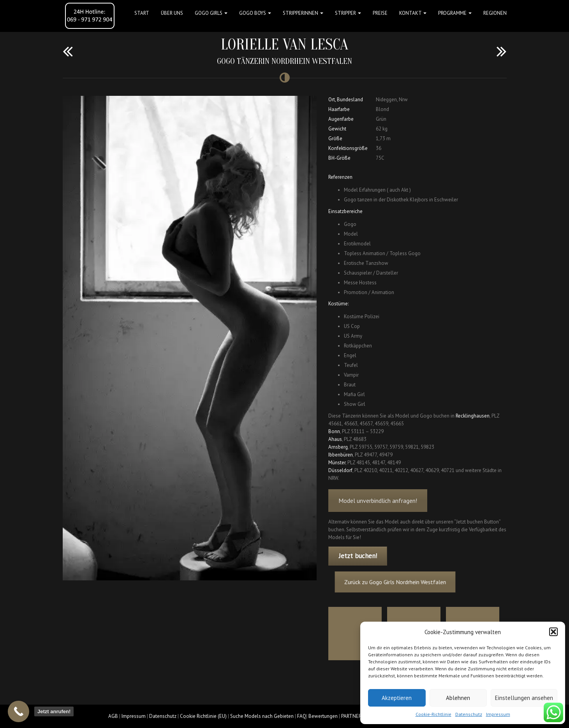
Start (142, 13)
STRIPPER (348, 13)
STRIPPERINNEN (303, 13)
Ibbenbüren (341, 455)
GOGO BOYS (255, 13)
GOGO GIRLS (211, 13)
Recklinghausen (473, 416)
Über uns (172, 13)
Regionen (495, 13)
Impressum (498, 714)
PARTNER (351, 716)
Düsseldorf (340, 470)
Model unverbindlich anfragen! (378, 509)
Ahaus (335, 439)
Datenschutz (469, 714)
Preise (380, 13)
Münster (337, 463)
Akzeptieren (397, 698)
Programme (455, 13)
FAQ (302, 716)
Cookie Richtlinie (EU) (203, 716)
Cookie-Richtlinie (433, 714)
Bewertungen (323, 716)
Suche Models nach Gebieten (262, 716)
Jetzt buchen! (358, 556)
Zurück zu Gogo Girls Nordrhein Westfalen (402, 582)
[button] (553, 632)
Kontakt (413, 13)
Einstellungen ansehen (524, 698)
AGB (113, 716)
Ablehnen (458, 698)
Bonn (334, 431)
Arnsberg (338, 447)
